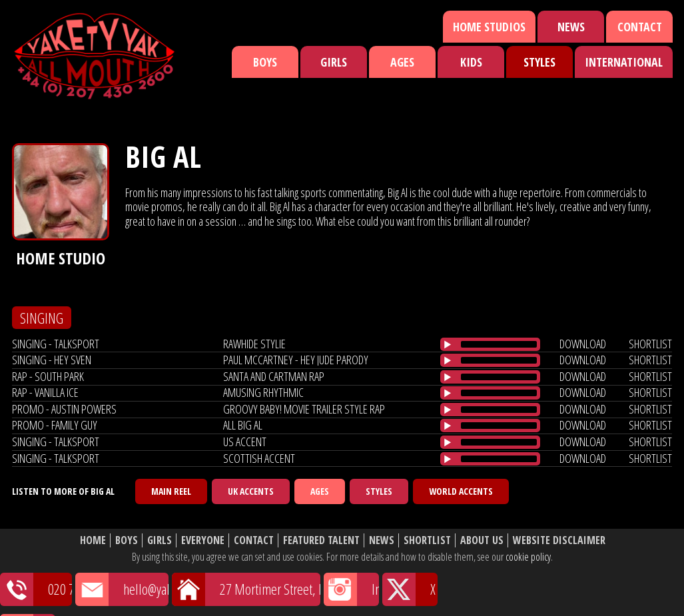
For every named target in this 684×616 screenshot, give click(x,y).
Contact (640, 27)
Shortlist (427, 540)
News (571, 27)
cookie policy (528, 557)
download (583, 344)
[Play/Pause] (448, 344)
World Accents (461, 491)
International (624, 62)
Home (93, 540)
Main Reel (171, 491)
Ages (402, 62)
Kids (471, 62)
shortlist (650, 344)
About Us (482, 540)
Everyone (203, 540)
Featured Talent (321, 540)
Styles (539, 62)
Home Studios (489, 27)
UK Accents (251, 491)
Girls (334, 62)
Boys (265, 62)
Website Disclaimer (559, 540)
